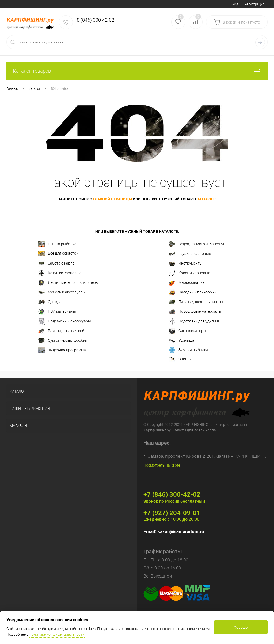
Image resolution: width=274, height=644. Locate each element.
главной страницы (112, 199)
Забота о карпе (56, 263)
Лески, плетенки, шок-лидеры (68, 283)
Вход (234, 4)
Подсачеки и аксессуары (65, 321)
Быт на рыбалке (57, 244)
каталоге (206, 199)
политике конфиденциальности (57, 634)
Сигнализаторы (188, 331)
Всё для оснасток (58, 254)
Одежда (50, 302)
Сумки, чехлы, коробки (63, 341)
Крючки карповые (189, 273)
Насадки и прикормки (193, 292)
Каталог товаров (137, 71)
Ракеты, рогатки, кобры (64, 331)
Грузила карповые (190, 254)
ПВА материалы (57, 312)
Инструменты (186, 263)
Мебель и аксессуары (62, 292)
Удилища (182, 341)
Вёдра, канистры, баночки (196, 244)
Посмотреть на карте (162, 465)
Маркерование (187, 283)
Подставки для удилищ (194, 321)
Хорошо (241, 627)
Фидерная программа (62, 350)
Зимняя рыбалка (189, 350)
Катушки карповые (60, 273)
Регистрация (254, 4)
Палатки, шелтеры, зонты (196, 302)
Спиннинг (182, 359)
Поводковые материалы (195, 312)
